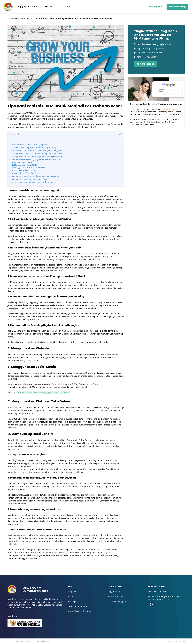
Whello (182, 641)
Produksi (72, 596)
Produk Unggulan (116, 596)
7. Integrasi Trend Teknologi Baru (24, 173)
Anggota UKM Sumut (28, 7)
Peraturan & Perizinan (78, 606)
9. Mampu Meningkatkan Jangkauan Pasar (29, 179)
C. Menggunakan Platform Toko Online (28, 168)
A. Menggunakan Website (23, 162)
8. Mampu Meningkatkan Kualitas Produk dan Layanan (34, 176)
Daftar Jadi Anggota (117, 601)
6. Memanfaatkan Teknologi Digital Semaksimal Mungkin (35, 159)
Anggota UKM (114, 592)
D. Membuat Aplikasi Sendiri (24, 170)
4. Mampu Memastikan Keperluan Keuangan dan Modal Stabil (37, 153)
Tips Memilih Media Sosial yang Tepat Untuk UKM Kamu (44, 393)
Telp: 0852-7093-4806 (158, 592)
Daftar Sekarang (145, 64)
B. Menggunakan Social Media (25, 165)
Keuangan (72, 601)
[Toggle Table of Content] (119, 137)
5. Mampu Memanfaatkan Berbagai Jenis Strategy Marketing (36, 156)
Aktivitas (67, 7)
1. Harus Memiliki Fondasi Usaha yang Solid (29, 144)
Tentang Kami (156, 7)
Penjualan (72, 592)
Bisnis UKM (50, 7)
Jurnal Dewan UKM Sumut (80, 611)
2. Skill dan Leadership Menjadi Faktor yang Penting (33, 147)
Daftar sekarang (177, 7)
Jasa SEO (172, 641)
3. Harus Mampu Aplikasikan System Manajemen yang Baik (36, 150)
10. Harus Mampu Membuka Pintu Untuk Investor (32, 182)
